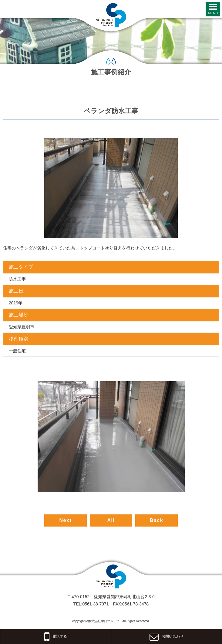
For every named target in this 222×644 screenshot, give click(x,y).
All (111, 520)
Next (65, 520)
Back (157, 520)
